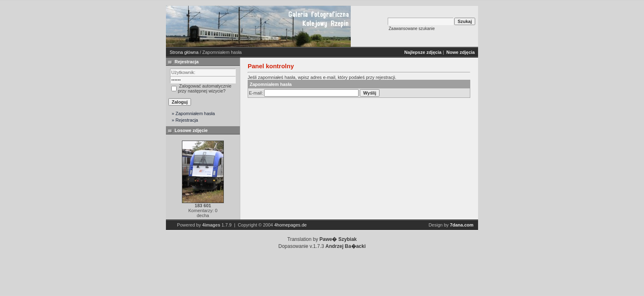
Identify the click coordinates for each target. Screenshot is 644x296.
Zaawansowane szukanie (412, 29)
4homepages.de (291, 225)
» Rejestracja (185, 120)
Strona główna (184, 52)
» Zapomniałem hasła (193, 113)
